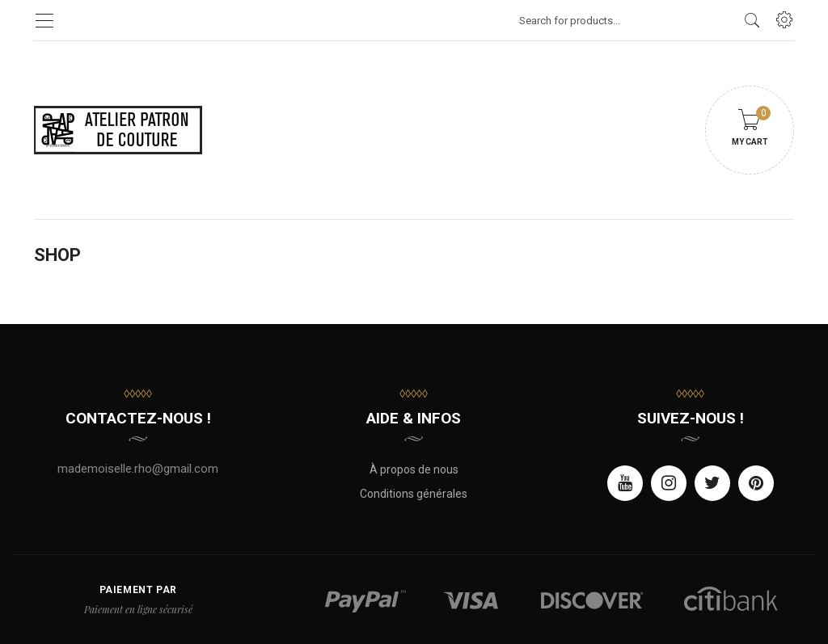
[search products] (752, 20)
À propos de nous (414, 469)
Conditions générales (414, 494)
